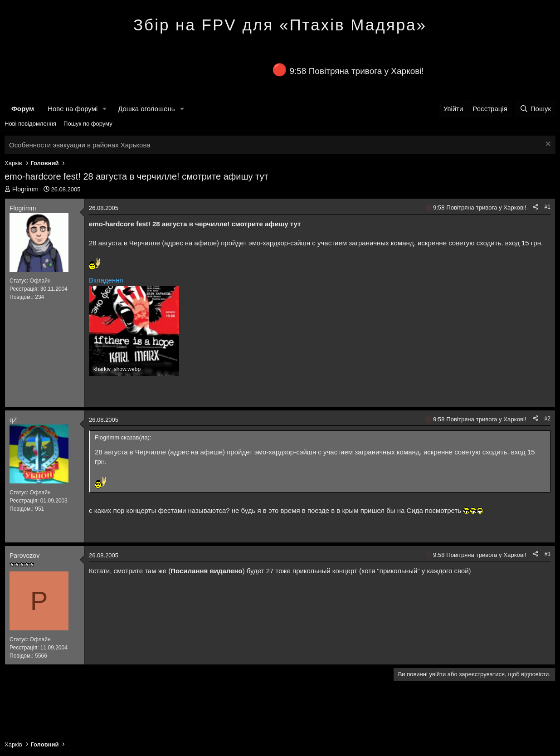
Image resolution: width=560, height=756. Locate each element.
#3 (548, 554)
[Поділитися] (536, 207)
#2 (548, 419)
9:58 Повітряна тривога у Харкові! (356, 71)
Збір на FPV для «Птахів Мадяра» (280, 25)
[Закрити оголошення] (547, 145)
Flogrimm (25, 189)
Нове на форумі (73, 109)
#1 (548, 207)
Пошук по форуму (88, 124)
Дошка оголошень (146, 109)
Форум (23, 109)
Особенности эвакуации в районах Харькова (80, 145)
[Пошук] (535, 109)
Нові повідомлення (30, 124)
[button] (105, 109)
